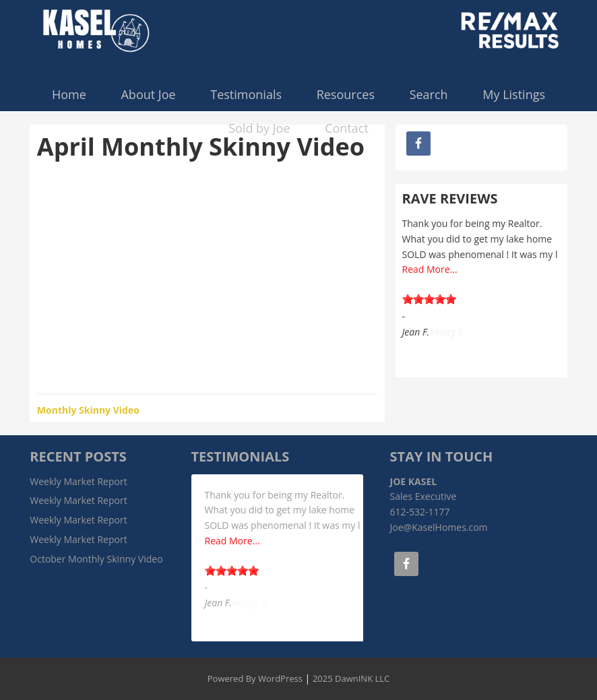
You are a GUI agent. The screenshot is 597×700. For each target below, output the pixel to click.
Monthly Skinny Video (88, 410)
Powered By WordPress (255, 678)
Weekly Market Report (78, 481)
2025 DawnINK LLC (351, 678)
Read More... (430, 269)
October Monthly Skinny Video (96, 559)
